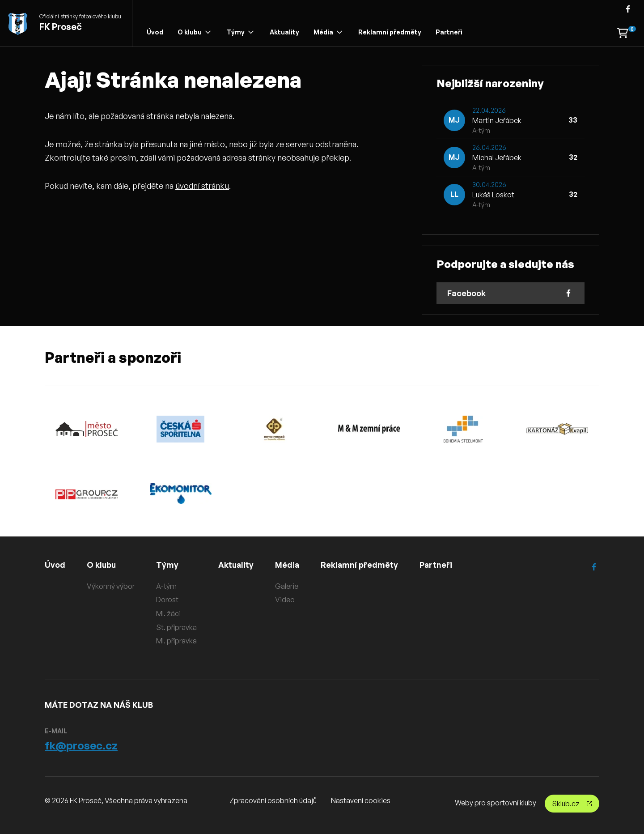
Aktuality (284, 32)
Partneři (449, 32)
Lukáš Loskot (493, 195)
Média (328, 32)
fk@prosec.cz (81, 745)
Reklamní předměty (390, 32)
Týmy (240, 32)
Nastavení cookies (361, 800)
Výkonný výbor (111, 586)
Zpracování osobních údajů (273, 800)
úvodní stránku (202, 186)
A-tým (166, 586)
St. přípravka (176, 627)
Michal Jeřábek (497, 157)
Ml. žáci (168, 613)
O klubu (194, 32)
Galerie (288, 586)
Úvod (155, 32)
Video (286, 600)
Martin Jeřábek (497, 120)
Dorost (167, 600)
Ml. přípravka (176, 641)
